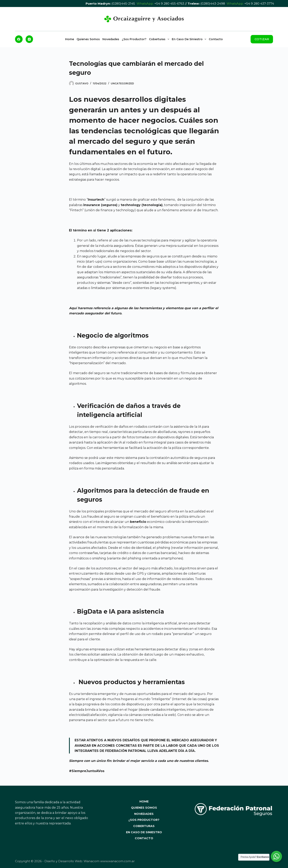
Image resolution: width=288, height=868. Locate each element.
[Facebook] (19, 39)
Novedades (111, 39)
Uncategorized (122, 83)
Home (70, 39)
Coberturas (160, 39)
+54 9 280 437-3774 (259, 3)
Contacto (216, 39)
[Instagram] (29, 39)
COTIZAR (262, 39)
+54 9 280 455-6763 (169, 3)
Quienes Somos (88, 39)
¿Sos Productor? (134, 39)
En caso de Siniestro (190, 39)
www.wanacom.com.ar (117, 861)
